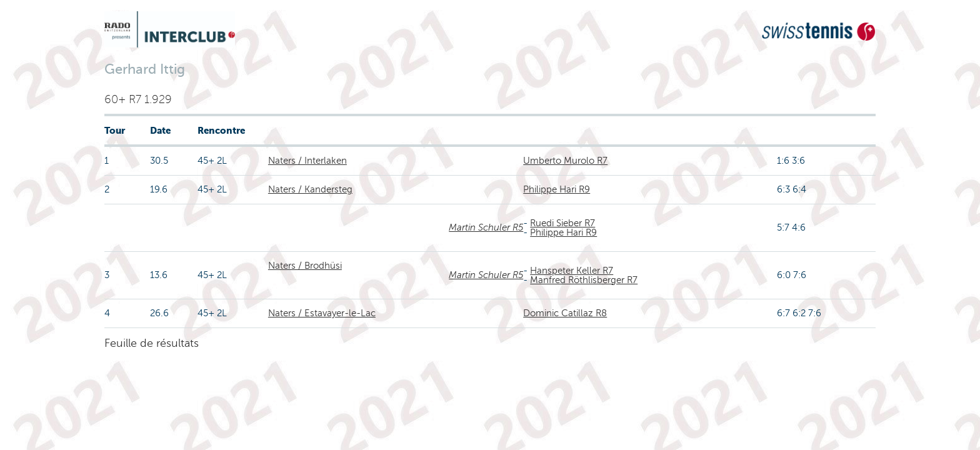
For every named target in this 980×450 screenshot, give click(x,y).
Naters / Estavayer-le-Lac (322, 313)
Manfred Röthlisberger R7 (584, 280)
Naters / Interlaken (307, 161)
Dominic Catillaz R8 (565, 313)
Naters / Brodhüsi (305, 266)
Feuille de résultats (152, 343)
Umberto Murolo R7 (565, 161)
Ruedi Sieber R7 (562, 223)
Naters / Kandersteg (310, 189)
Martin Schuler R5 (486, 227)
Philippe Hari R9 (557, 189)
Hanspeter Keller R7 (572, 271)
